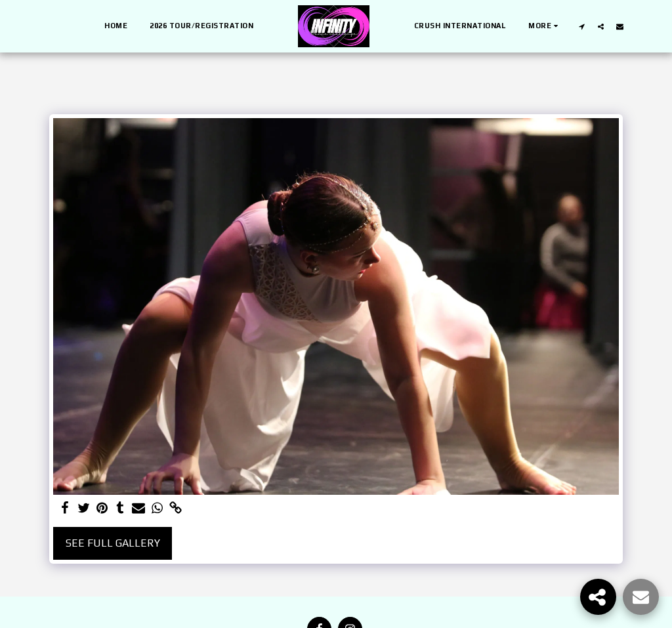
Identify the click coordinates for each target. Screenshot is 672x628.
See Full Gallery (113, 543)
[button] (582, 26)
